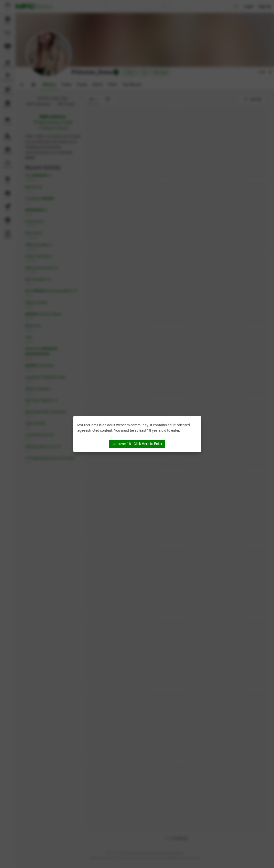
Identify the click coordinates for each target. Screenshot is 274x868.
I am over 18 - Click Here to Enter (137, 444)
